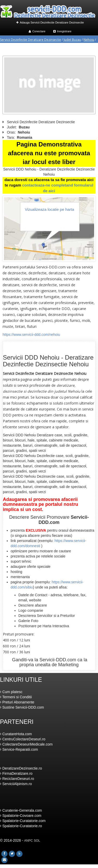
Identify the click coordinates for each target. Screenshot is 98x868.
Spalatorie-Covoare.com (21, 816)
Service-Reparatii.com (19, 749)
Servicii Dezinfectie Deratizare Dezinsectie (31, 40)
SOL (37, 841)
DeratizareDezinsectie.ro (21, 768)
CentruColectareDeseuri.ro (23, 739)
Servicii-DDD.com (58, 660)
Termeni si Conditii (16, 697)
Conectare (37, 31)
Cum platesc (11, 692)
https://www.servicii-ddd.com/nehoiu (31, 335)
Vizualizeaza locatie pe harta (50, 209)
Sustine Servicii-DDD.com (22, 707)
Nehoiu (89, 40)
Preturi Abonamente (17, 702)
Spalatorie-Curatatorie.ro (21, 826)
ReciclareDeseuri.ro (17, 779)
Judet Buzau (72, 40)
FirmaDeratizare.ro (16, 773)
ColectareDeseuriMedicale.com (26, 744)
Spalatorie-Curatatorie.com (23, 821)
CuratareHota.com (16, 734)
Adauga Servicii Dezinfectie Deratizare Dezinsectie (50, 22)
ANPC (29, 841)
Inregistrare (62, 31)
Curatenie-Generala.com (21, 810)
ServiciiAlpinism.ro (16, 784)
